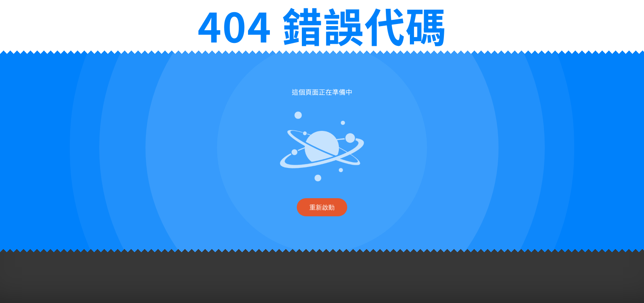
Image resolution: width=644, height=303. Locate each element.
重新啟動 (322, 207)
